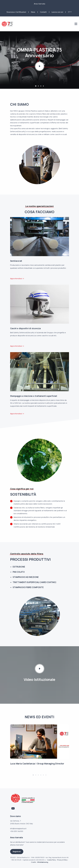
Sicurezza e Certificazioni (16, 12)
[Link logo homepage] (7, 24)
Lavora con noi (57, 12)
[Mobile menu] (76, 24)
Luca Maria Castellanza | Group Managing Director (37, 764)
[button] (36, 86)
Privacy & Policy (62, 860)
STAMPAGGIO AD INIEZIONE (26, 577)
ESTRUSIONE (19, 567)
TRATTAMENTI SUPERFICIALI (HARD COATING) (35, 582)
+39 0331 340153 (17, 831)
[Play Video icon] (40, 669)
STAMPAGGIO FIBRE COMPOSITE (28, 587)
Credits (34, 862)
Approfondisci (16, 279)
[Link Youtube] (13, 809)
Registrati (17, 852)
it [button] (69, 12)
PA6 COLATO (19, 572)
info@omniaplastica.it (18, 829)
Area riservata (39, 4)
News (33, 12)
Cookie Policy (51, 860)
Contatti (43, 12)
